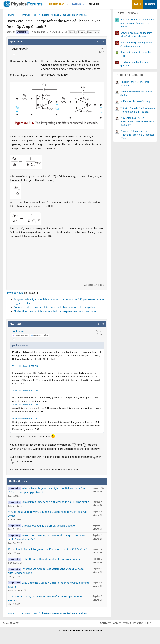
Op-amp (81, 33)
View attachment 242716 (25, 406)
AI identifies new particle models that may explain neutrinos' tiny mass (55, 312)
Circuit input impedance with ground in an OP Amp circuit (56, 503)
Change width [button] (15, 625)
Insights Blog (57, 4)
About (114, 625)
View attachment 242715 (25, 392)
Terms (124, 625)
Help (145, 625)
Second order (93, 33)
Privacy (135, 625)
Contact (102, 625)
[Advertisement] (57, 262)
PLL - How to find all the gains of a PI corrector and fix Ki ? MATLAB (48, 550)
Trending (94, 4)
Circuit (72, 33)
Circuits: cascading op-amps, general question (49, 527)
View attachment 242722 (25, 367)
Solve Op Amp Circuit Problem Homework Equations (53, 560)
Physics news (15, 294)
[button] (67, 4)
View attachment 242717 (25, 420)
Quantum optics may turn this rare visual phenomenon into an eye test (55, 308)
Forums (76, 4)
